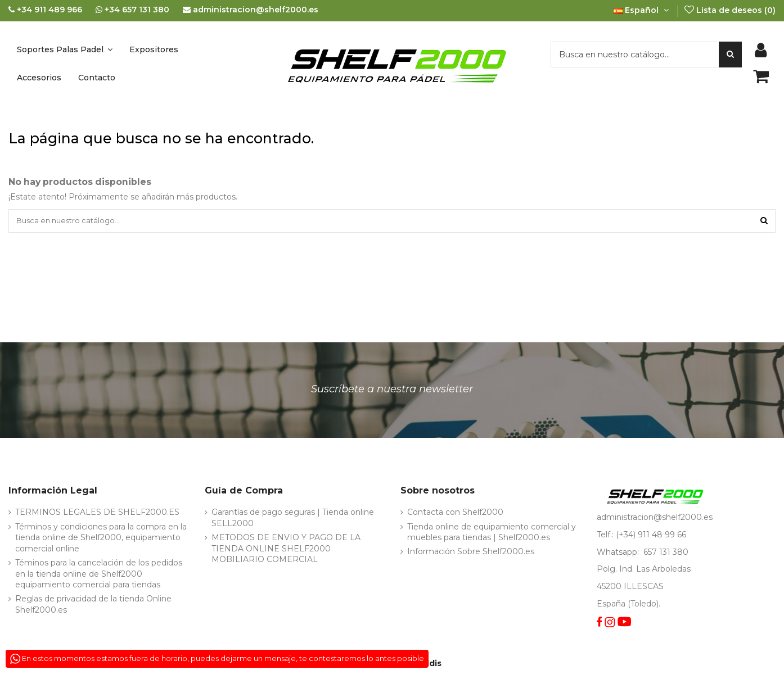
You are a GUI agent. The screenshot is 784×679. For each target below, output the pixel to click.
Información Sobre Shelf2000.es (471, 554)
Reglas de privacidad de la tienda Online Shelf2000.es (93, 606)
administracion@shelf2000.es (655, 519)
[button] (65, 49)
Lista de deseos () (730, 10)
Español (642, 10)
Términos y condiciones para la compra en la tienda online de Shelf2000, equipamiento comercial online (101, 539)
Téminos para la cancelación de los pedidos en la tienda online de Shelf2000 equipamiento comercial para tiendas (99, 575)
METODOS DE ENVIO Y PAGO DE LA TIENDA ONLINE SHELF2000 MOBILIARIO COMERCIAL (286, 550)
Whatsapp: (619, 554)
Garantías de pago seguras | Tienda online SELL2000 (293, 520)
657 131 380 (666, 554)
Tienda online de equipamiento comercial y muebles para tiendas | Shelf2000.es (492, 534)
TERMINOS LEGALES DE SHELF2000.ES (97, 514)
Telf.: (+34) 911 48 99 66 (641, 536)
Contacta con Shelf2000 (455, 514)
